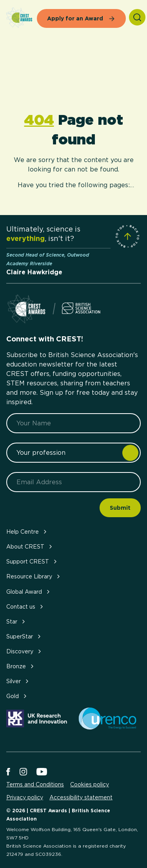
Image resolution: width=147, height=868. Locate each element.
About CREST (30, 546)
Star (16, 621)
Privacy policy (25, 797)
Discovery (24, 651)
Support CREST (32, 561)
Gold (17, 696)
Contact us (25, 606)
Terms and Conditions (35, 784)
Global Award (29, 592)
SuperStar (24, 636)
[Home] (19, 18)
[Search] (137, 17)
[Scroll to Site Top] (127, 236)
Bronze (21, 666)
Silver (18, 681)
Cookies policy (90, 784)
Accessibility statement (81, 797)
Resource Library (34, 576)
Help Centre (27, 532)
